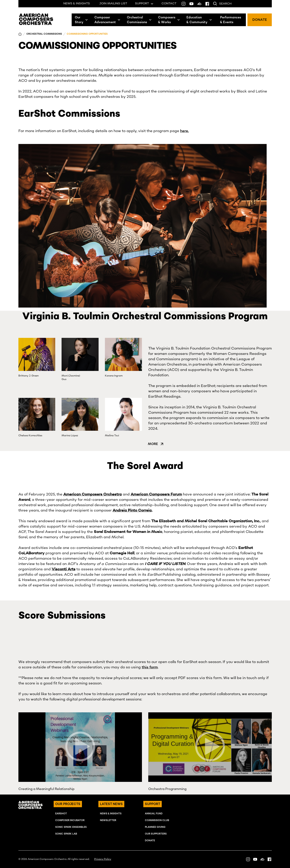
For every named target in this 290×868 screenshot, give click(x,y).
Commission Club (157, 820)
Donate (150, 841)
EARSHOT (61, 814)
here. (184, 131)
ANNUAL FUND (154, 814)
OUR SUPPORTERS (156, 834)
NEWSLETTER (108, 820)
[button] (81, 20)
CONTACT (169, 4)
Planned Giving (155, 827)
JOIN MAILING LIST (113, 4)
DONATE (260, 20)
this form (150, 667)
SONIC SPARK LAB (66, 834)
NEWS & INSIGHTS (77, 4)
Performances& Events (231, 20)
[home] (36, 20)
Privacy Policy (103, 859)
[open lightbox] (80, 747)
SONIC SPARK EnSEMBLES (71, 827)
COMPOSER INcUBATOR (70, 820)
